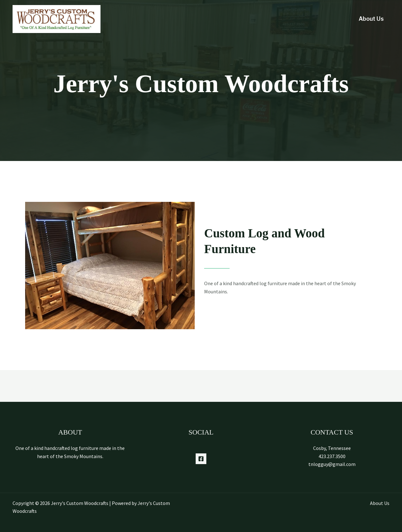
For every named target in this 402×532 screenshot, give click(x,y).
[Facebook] (201, 459)
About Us (371, 19)
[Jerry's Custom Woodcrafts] (57, 19)
